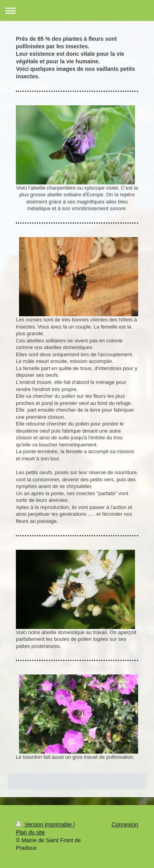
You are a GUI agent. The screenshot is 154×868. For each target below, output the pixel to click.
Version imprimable (45, 824)
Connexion (125, 824)
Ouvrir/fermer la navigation (77, 10)
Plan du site (30, 832)
